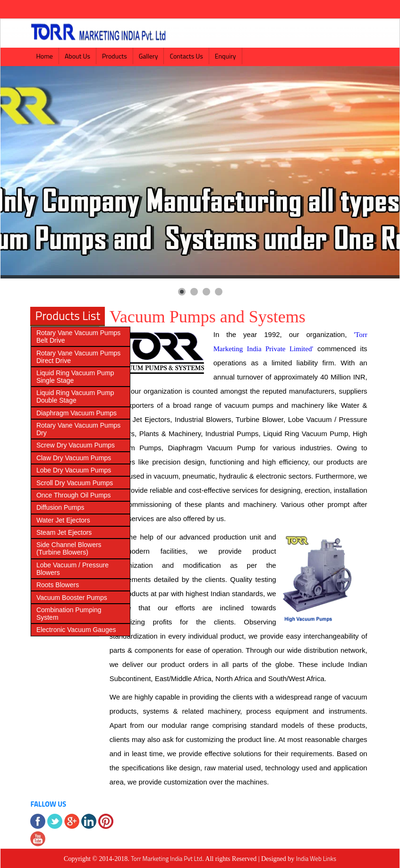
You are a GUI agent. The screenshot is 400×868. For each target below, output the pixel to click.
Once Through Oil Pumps (74, 495)
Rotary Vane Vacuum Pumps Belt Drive (78, 337)
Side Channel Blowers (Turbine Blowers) (69, 548)
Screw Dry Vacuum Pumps (76, 445)
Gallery (149, 56)
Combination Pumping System (69, 614)
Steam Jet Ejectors (64, 532)
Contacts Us (186, 56)
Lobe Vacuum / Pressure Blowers (72, 569)
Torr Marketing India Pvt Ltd (166, 859)
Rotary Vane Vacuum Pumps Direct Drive (78, 357)
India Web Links (316, 859)
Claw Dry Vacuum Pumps (74, 458)
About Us (77, 56)
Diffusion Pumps (60, 507)
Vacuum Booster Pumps (72, 598)
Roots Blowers (58, 585)
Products (115, 56)
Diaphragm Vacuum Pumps (77, 413)
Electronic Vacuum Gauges (76, 630)
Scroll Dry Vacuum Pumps (75, 483)
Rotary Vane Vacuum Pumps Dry (78, 429)
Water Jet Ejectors (63, 520)
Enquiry (226, 56)
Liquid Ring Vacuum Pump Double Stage (75, 396)
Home (44, 56)
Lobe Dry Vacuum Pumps (74, 470)
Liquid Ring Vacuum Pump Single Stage (75, 377)
